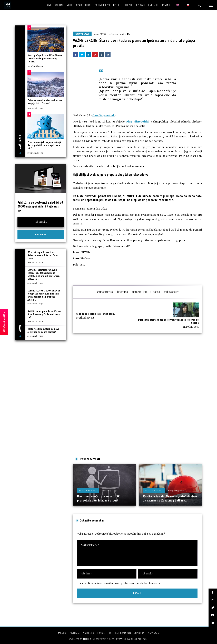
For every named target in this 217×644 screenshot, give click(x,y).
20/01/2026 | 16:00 (36, 321)
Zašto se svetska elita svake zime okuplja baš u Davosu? (45, 102)
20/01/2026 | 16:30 (35, 304)
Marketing (89, 633)
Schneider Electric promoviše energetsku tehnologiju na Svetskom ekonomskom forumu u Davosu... (44, 274)
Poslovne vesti (88, 490)
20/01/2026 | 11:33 (35, 108)
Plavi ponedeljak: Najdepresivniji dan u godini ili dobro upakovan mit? (44, 145)
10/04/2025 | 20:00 (176, 490)
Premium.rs (88, 639)
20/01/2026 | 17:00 (35, 283)
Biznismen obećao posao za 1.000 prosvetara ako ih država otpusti (99, 498)
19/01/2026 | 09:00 (36, 66)
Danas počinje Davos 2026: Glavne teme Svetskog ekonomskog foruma (45, 58)
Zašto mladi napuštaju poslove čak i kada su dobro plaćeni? (43, 330)
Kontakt (102, 633)
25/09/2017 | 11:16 (117, 34)
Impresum (139, 633)
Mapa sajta (154, 633)
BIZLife (103, 34)
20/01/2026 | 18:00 (36, 262)
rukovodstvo (172, 292)
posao (156, 292)
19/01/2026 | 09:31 (35, 153)
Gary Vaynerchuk (103, 115)
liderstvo (122, 292)
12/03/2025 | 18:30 (110, 490)
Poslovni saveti (82, 34)
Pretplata (75, 633)
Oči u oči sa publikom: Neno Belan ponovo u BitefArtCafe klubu (43, 255)
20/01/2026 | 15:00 (35, 336)
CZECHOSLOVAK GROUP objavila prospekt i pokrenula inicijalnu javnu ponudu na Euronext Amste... (44, 295)
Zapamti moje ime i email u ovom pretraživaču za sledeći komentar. (121, 583)
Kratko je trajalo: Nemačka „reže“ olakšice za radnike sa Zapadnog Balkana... (170, 498)
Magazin (62, 633)
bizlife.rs (120, 639)
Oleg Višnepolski (137, 121)
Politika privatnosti (120, 633)
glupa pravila (105, 292)
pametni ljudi (140, 292)
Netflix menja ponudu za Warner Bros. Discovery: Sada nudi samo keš (44, 314)
